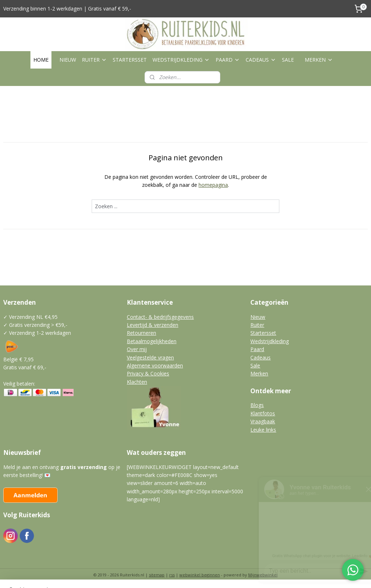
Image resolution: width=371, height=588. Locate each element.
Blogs (257, 405)
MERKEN (319, 60)
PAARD (228, 60)
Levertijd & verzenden (153, 325)
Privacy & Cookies (148, 373)
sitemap (157, 575)
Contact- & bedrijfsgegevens (160, 317)
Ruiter (257, 325)
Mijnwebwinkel (263, 575)
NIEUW (68, 60)
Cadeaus (260, 357)
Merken (259, 373)
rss (172, 575)
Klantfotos (263, 413)
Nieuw (258, 317)
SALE (288, 60)
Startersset (263, 333)
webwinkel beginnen (200, 575)
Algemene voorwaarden (155, 365)
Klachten (137, 382)
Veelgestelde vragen (150, 357)
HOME (41, 60)
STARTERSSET (130, 60)
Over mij (137, 349)
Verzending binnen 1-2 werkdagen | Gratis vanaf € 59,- (67, 9)
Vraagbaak (263, 421)
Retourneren (141, 333)
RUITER (94, 60)
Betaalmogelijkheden (152, 341)
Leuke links (263, 430)
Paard (257, 349)
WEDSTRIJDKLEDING (181, 60)
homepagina (213, 185)
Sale (255, 365)
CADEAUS (261, 60)
